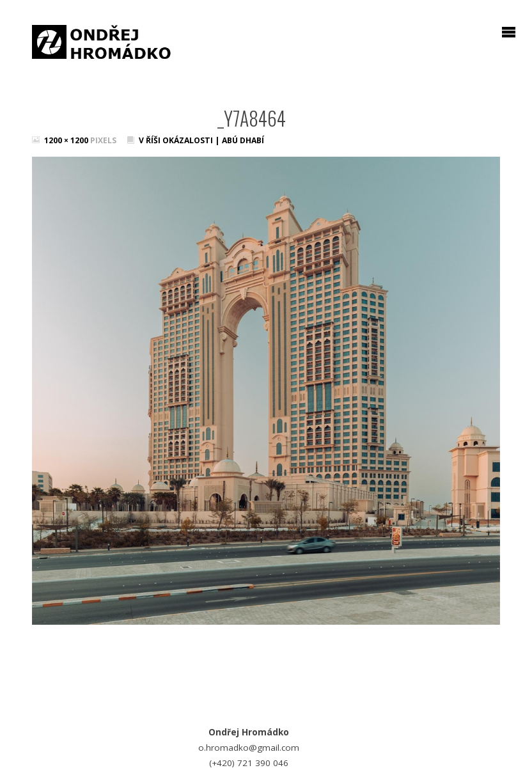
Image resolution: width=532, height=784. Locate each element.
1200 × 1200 (67, 140)
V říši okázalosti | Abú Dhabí (201, 140)
